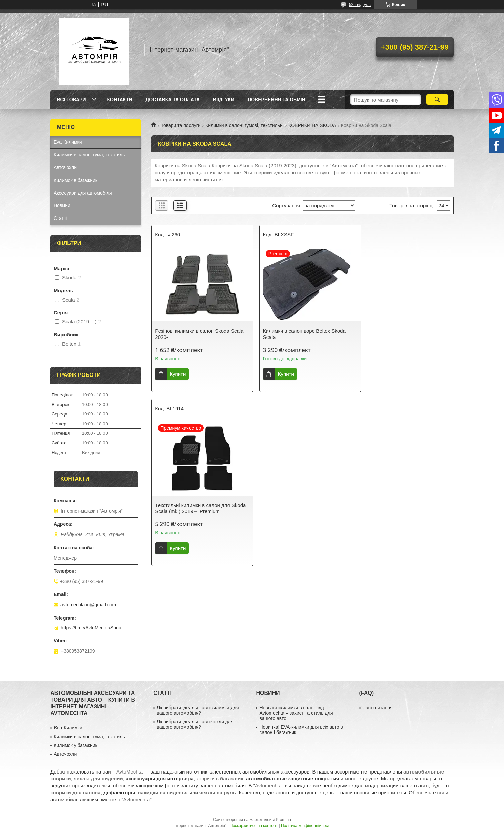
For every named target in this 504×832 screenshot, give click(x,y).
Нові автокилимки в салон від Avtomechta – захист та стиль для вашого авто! (296, 713)
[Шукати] (437, 100)
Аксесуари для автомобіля (83, 193)
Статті (60, 218)
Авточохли (65, 167)
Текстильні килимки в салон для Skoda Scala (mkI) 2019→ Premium (401, 334)
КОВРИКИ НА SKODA (312, 125)
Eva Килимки (68, 142)
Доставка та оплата (173, 100)
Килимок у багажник (75, 745)
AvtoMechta (130, 772)
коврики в (220, 778)
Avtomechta (268, 785)
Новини (62, 205)
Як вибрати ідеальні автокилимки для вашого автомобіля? (198, 710)
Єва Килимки (68, 728)
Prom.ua (283, 820)
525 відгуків (360, 5)
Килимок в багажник (76, 180)
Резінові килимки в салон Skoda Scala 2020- (199, 334)
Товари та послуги (180, 125)
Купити (178, 374)
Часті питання (378, 708)
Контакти (119, 100)
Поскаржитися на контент (254, 826)
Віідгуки (224, 100)
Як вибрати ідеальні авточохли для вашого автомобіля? (195, 724)
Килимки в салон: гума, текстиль (89, 155)
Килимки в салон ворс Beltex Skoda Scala (299, 334)
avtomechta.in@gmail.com (88, 605)
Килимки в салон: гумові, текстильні (244, 125)
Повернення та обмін (277, 100)
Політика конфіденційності (306, 826)
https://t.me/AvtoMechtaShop (91, 628)
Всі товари (71, 100)
